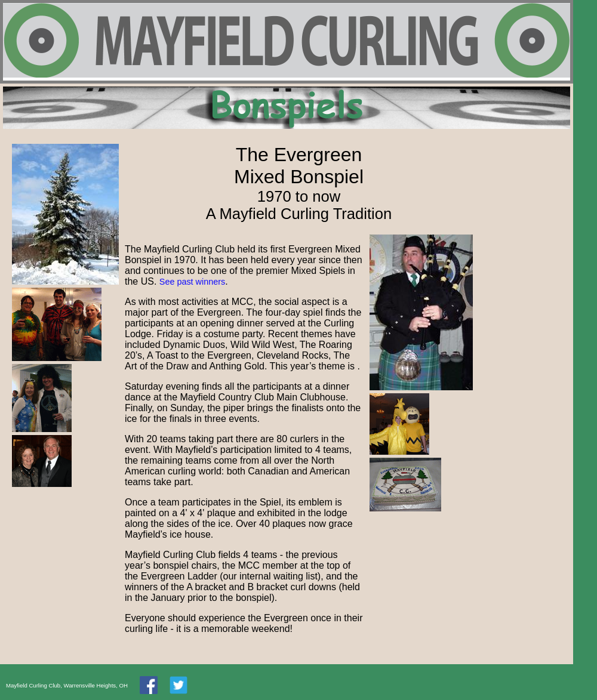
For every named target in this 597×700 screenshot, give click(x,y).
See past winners (192, 282)
